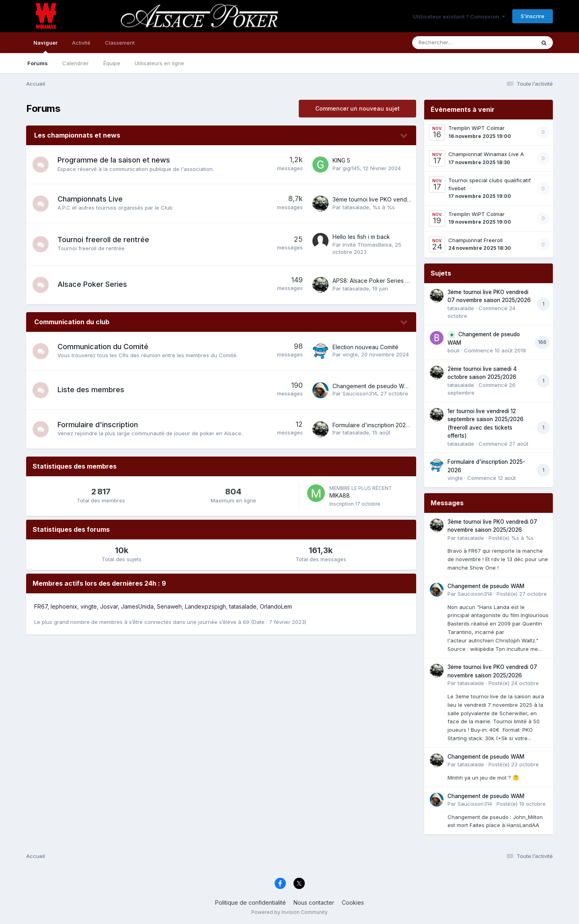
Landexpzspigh (205, 606)
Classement (120, 43)
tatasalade (356, 207)
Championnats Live (90, 199)
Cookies (353, 902)
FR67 (41, 606)
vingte (350, 354)
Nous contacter (314, 902)
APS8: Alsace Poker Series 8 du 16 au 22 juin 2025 (399, 281)
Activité (81, 43)
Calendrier (76, 63)
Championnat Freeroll (475, 240)
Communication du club (72, 322)
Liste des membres (91, 390)
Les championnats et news (77, 135)
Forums (38, 63)
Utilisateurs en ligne (159, 63)
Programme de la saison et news (114, 160)
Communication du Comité (103, 347)
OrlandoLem (276, 606)
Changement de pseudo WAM (373, 386)
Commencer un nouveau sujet (357, 108)
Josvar (109, 606)
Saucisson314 (360, 393)
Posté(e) (511, 538)
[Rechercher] (451, 43)
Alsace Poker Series (92, 284)
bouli (454, 350)
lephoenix (64, 606)
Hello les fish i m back (361, 237)
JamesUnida (137, 606)
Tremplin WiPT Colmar (476, 128)
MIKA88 (340, 495)
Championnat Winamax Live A (486, 154)
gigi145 (351, 168)
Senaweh (169, 606)
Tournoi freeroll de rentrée (103, 240)
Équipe (112, 63)
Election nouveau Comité (365, 347)
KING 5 (341, 160)
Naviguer (45, 46)
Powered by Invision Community (289, 912)
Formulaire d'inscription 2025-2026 (379, 425)
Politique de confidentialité (250, 902)
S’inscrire (533, 16)
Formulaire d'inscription (98, 425)
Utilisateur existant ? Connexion (459, 16)
